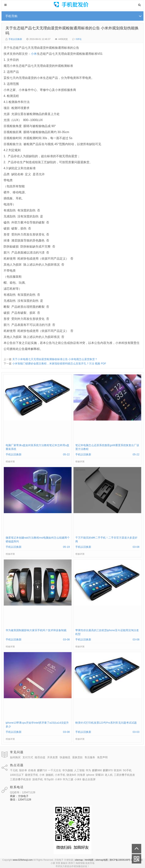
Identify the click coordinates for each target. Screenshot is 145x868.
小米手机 (60, 775)
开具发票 (52, 757)
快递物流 (65, 757)
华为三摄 (68, 779)
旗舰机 (50, 775)
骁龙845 (71, 775)
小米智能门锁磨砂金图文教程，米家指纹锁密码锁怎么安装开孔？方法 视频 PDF (59, 364)
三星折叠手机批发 (124, 775)
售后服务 (90, 757)
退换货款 (77, 757)
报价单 (23, 770)
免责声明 (102, 757)
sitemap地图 (102, 860)
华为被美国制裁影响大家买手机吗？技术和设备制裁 (36, 630)
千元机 (14, 770)
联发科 (118, 770)
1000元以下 (17, 775)
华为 (88, 770)
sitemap (79, 860)
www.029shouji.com (23, 860)
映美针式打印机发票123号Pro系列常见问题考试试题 (106, 723)
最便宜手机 (32, 775)
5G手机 (127, 770)
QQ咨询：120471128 (23, 792)
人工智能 (79, 770)
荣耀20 (99, 775)
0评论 (79, 39)
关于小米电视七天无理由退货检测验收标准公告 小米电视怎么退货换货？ (55, 359)
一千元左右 (55, 770)
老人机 (109, 775)
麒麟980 (97, 770)
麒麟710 (42, 770)
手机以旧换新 (15, 39)
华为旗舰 (68, 770)
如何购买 (15, 757)
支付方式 (28, 757)
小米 (34, 54)
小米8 (78, 779)
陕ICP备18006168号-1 (121, 860)
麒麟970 (108, 770)
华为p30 (49, 779)
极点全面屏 (89, 779)
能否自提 (40, 757)
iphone (90, 775)
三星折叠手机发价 (21, 779)
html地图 (89, 860)
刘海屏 (81, 775)
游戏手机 (38, 779)
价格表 (32, 770)
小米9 (58, 779)
